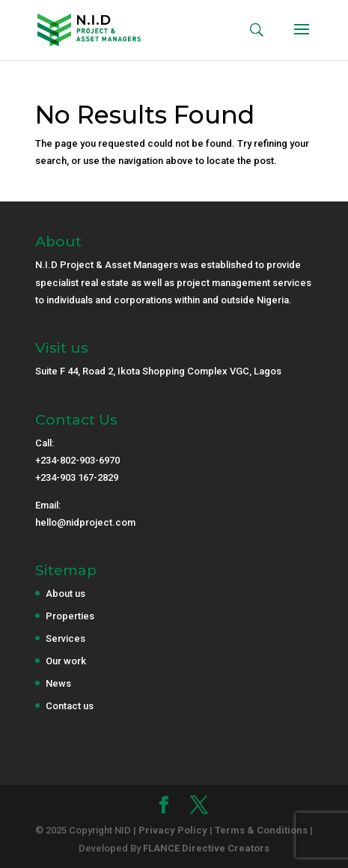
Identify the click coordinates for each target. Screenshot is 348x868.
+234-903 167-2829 (77, 477)
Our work (66, 661)
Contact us (70, 706)
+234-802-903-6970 (77, 460)
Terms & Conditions (261, 830)
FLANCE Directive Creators (206, 848)
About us (65, 594)
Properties (70, 616)
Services (65, 638)
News (58, 683)
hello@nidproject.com (85, 522)
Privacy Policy (173, 830)
